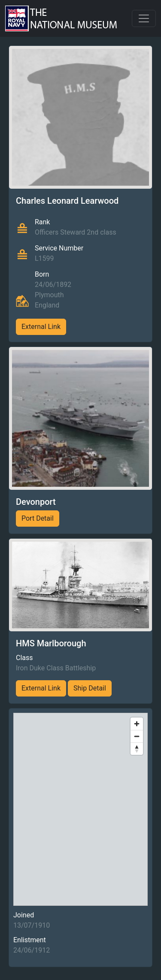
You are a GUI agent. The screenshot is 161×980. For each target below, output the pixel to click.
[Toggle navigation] (144, 18)
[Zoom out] (137, 736)
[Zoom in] (137, 724)
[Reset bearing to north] (137, 749)
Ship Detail (90, 688)
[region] (80, 809)
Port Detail (38, 518)
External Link (41, 327)
